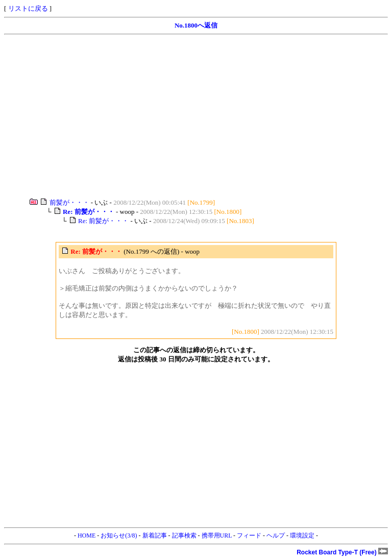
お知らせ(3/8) (119, 535)
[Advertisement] (196, 116)
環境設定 (302, 535)
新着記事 (155, 535)
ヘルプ (276, 535)
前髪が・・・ (69, 202)
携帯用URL (217, 535)
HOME (87, 535)
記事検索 (184, 535)
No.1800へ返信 (196, 25)
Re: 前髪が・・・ (103, 221)
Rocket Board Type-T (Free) (342, 552)
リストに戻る (28, 8)
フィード (249, 535)
